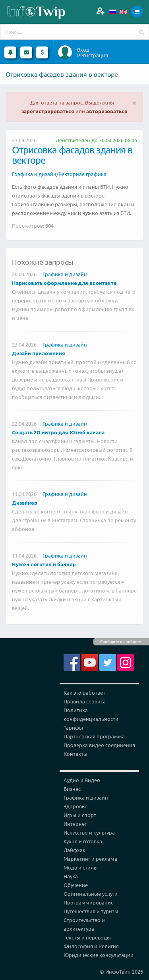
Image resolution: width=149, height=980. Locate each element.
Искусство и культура (89, 832)
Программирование (89, 902)
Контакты (75, 754)
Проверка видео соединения (99, 745)
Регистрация (93, 55)
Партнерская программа (94, 736)
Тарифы (73, 727)
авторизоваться (107, 111)
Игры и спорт (80, 815)
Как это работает (84, 692)
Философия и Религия (91, 946)
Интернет (75, 824)
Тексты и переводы (87, 937)
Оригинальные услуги (91, 894)
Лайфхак (74, 850)
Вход (83, 50)
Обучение (76, 885)
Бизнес (72, 789)
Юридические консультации (99, 955)
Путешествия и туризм (91, 911)
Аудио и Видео (82, 780)
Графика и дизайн (34, 174)
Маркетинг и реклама (90, 859)
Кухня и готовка (83, 841)
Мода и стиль (80, 867)
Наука (71, 876)
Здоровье (75, 806)
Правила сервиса (85, 701)
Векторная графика (82, 174)
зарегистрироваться (48, 111)
